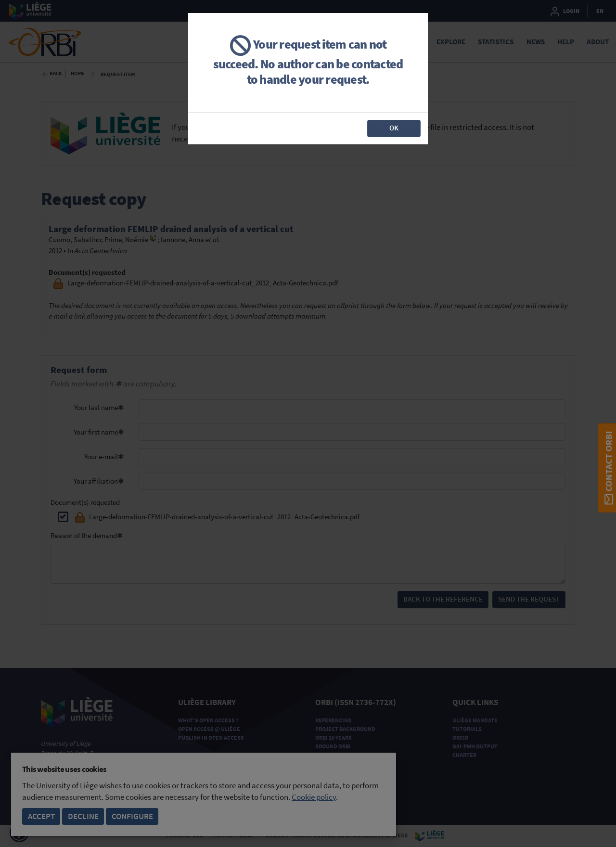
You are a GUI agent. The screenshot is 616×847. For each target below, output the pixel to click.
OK (394, 128)
